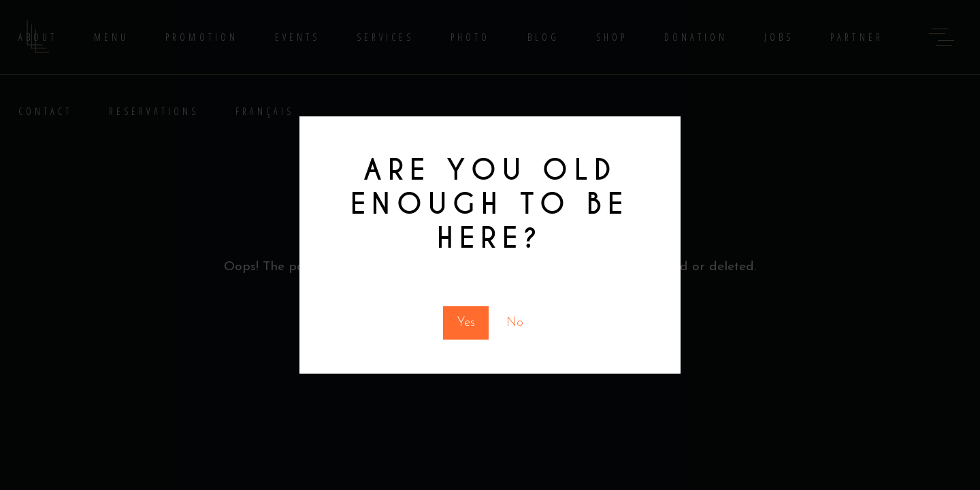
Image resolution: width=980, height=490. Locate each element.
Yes (466, 323)
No (515, 323)
